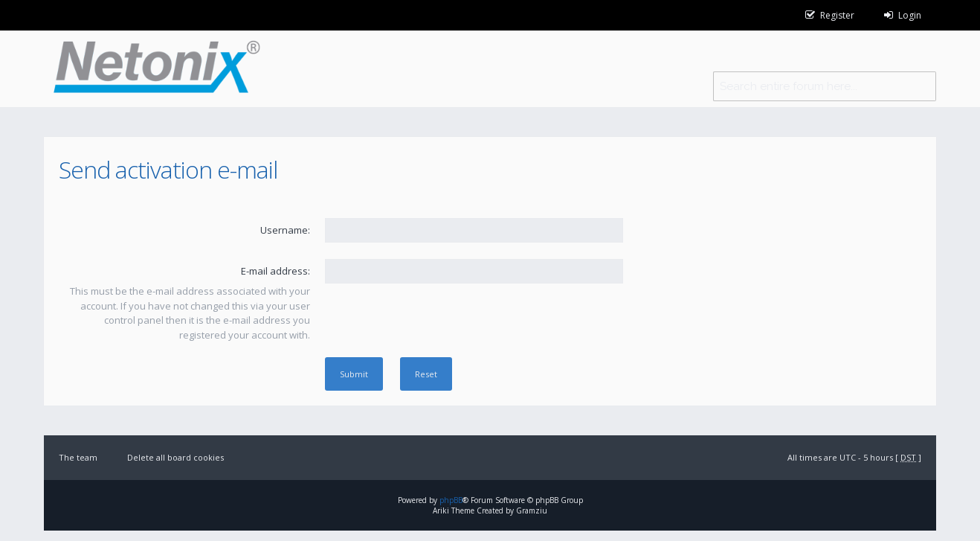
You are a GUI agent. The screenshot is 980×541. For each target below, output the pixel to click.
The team (78, 457)
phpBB (451, 500)
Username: (285, 230)
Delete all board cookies (175, 457)
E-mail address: (275, 271)
